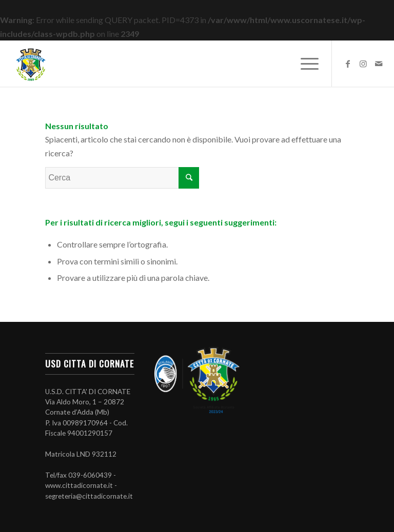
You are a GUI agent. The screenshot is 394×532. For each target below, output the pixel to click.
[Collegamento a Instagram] (363, 64)
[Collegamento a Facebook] (348, 64)
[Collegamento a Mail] (379, 64)
